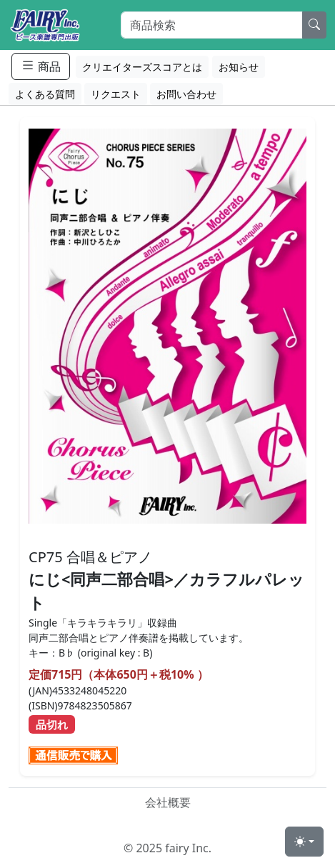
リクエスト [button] (116, 94)
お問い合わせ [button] (186, 94)
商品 (41, 66)
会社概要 (168, 802)
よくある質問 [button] (45, 94)
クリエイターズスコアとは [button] (142, 67)
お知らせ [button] (239, 67)
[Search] (212, 25)
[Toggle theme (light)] (304, 842)
